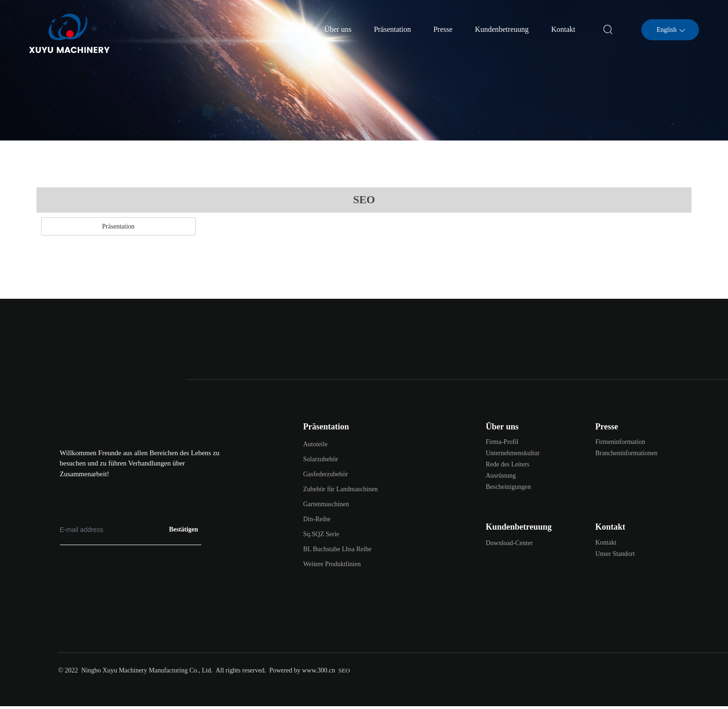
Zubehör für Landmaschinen (341, 489)
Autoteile (316, 444)
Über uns (502, 427)
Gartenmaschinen (326, 504)
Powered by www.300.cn (302, 670)
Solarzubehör (321, 459)
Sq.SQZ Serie (321, 534)
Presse (607, 427)
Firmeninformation (621, 442)
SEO (344, 670)
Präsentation (326, 427)
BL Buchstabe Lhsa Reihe (338, 549)
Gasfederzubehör (326, 474)
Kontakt (610, 527)
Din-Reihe (317, 519)
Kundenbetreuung (519, 527)
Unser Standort (615, 554)
